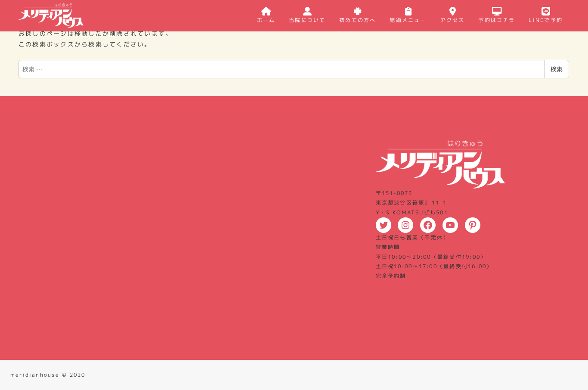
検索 (557, 69)
